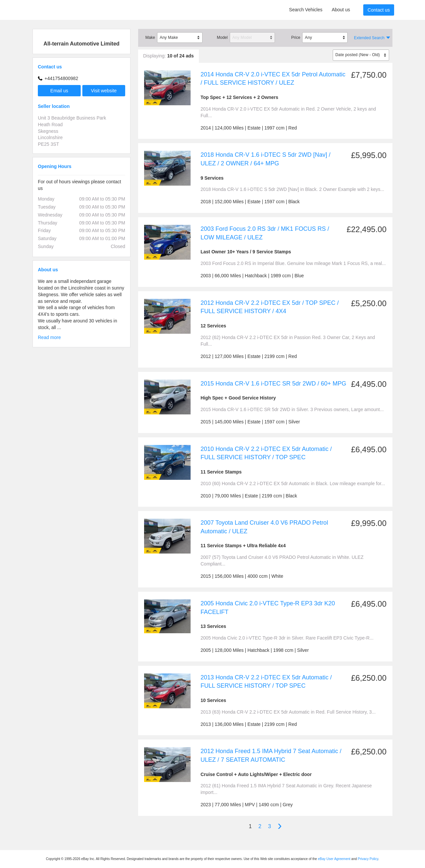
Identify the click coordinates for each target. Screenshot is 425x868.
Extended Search (369, 38)
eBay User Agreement (334, 859)
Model (222, 38)
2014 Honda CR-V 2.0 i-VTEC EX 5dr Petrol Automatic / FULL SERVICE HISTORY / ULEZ (273, 79)
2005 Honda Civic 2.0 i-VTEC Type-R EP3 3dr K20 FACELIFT (268, 608)
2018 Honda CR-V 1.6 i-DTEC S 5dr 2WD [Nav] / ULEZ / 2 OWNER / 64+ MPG (265, 159)
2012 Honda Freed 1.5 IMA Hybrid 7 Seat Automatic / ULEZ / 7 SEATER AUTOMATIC (271, 755)
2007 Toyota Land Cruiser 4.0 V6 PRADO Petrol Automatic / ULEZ (264, 527)
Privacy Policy (368, 859)
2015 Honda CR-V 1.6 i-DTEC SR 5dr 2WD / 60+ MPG (273, 384)
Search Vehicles (306, 10)
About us (341, 10)
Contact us (379, 10)
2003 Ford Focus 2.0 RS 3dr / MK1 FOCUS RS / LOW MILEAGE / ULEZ (265, 233)
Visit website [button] (104, 91)
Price (296, 38)
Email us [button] (59, 91)
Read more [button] (49, 337)
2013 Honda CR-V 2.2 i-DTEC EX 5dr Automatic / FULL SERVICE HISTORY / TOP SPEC (266, 682)
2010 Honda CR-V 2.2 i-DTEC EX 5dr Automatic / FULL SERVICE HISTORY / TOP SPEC (266, 453)
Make (150, 38)
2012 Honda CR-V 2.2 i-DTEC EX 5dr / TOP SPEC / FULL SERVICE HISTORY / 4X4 (270, 307)
